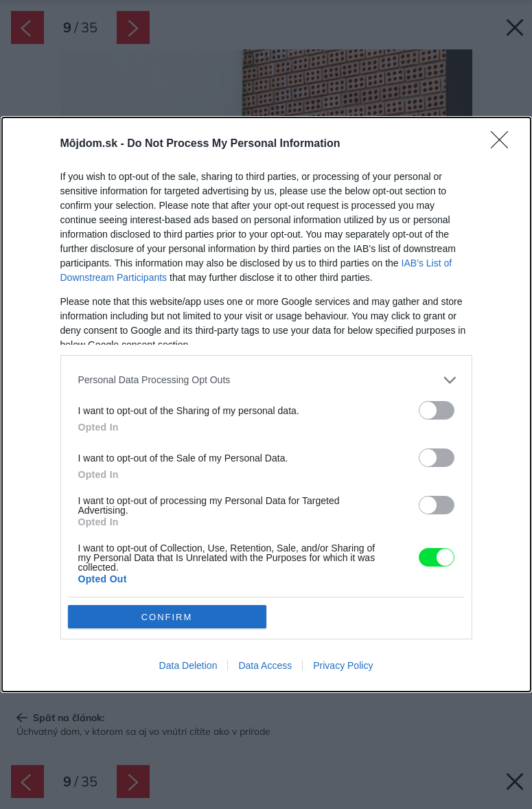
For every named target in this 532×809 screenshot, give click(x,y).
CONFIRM (167, 617)
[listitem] (266, 380)
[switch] (437, 410)
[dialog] (266, 404)
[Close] (504, 144)
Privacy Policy (343, 665)
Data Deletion (188, 665)
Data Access (265, 665)
